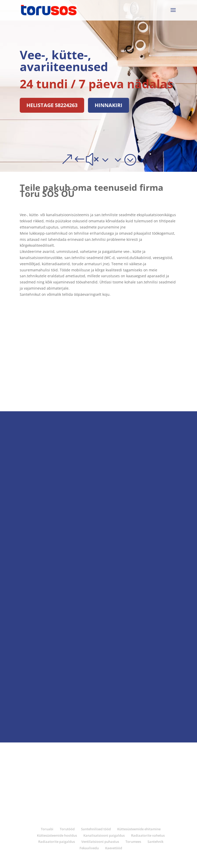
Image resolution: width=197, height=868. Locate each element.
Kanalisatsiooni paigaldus (104, 835)
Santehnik (155, 842)
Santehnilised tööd (96, 829)
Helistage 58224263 (52, 105)
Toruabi (47, 829)
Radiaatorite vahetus (148, 835)
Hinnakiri (109, 105)
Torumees (133, 842)
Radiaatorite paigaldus (57, 842)
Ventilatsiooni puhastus (100, 842)
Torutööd (67, 829)
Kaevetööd (114, 848)
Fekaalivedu (89, 848)
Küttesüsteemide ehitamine (139, 829)
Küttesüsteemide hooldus (57, 835)
